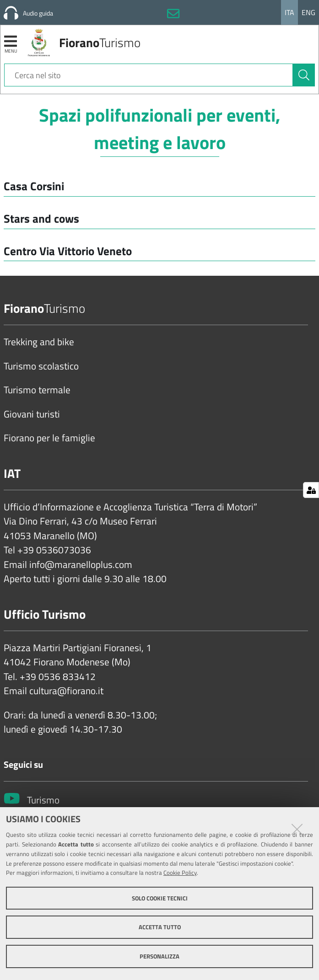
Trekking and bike (39, 342)
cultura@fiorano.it (66, 691)
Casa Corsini (34, 186)
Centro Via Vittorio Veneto (68, 251)
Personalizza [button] (159, 956)
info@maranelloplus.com (81, 565)
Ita (289, 12)
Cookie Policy (180, 873)
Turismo (43, 800)
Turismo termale (37, 390)
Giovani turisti (32, 414)
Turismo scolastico (41, 366)
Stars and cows (41, 218)
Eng (308, 12)
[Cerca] (304, 75)
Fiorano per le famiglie (49, 438)
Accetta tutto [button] (160, 927)
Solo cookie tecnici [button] (160, 898)
